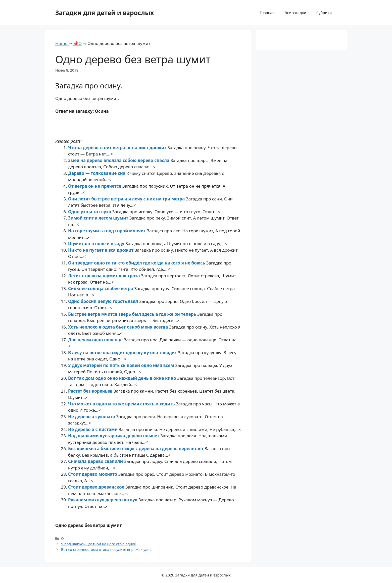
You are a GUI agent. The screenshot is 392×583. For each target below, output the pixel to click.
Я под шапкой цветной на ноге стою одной (99, 544)
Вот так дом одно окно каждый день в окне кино (123, 378)
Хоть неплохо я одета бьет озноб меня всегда (119, 327)
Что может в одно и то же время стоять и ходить (122, 404)
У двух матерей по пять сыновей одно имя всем (122, 365)
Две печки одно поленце (96, 340)
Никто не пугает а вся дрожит (101, 250)
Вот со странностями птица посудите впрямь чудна (106, 549)
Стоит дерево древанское (97, 487)
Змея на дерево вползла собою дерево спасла (119, 160)
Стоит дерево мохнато (93, 474)
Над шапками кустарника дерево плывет (114, 436)
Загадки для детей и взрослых (105, 13)
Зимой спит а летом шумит (99, 218)
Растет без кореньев (91, 391)
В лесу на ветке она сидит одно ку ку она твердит (123, 353)
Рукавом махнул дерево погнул (103, 500)
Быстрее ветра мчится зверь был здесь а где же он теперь (133, 314)
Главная (267, 13)
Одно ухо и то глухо (90, 212)
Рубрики (324, 13)
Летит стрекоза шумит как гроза (105, 276)
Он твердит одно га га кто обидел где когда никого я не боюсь (137, 263)
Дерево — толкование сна (97, 173)
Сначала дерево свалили (96, 461)
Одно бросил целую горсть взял (104, 301)
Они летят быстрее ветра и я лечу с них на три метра (127, 199)
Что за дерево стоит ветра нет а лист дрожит (118, 148)
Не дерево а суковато (92, 417)
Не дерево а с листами (93, 429)
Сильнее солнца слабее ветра (101, 288)
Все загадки (295, 13)
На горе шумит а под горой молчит (107, 231)
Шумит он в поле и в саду (97, 244)
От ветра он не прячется (95, 186)
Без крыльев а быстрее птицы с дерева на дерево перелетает (136, 448)
